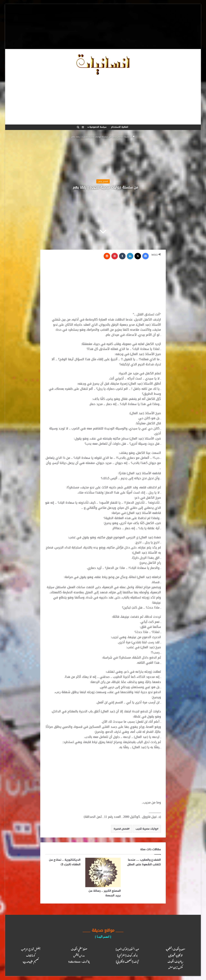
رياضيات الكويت (175, 961)
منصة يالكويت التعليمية (176, 949)
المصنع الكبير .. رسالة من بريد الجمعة (105, 893)
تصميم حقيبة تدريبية (31, 961)
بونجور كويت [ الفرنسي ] (127, 955)
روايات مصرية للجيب (146, 829)
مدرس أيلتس (79, 955)
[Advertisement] (103, 27)
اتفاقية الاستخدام (120, 127)
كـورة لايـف (31, 955)
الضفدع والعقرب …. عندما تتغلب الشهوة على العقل (144, 862)
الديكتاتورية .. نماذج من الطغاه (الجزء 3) (65, 862)
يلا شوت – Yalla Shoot (79, 961)
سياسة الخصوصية (98, 127)
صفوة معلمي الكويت (79, 949)
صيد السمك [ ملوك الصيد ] (127, 949)
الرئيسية (129, 137)
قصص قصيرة (121, 829)
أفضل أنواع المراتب (31, 949)
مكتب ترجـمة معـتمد (175, 967)
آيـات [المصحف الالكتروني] (127, 961)
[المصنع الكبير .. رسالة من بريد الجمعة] (103, 872)
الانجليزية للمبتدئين (175, 955)
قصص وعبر (118, 137)
